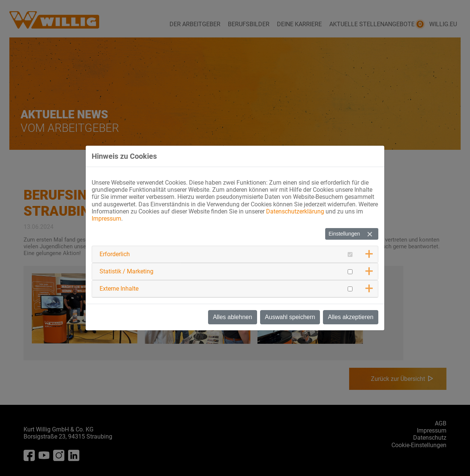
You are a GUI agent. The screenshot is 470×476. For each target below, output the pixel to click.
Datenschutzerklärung (295, 211)
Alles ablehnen (233, 317)
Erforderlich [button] (115, 254)
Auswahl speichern (290, 317)
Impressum (106, 219)
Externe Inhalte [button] (119, 289)
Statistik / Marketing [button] (126, 271)
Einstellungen (344, 234)
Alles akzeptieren (351, 317)
